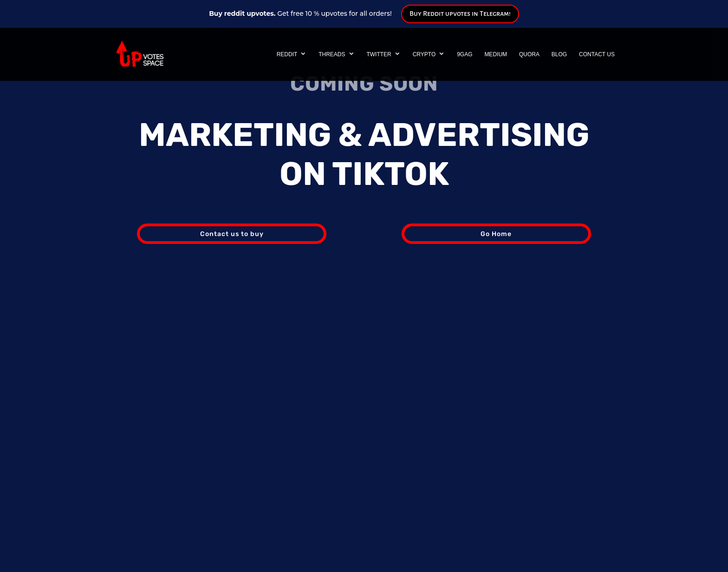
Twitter (379, 54)
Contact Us (597, 54)
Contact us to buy (232, 234)
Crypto (424, 54)
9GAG (465, 54)
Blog (559, 54)
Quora (529, 54)
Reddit (287, 54)
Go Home (496, 234)
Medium (496, 54)
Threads (332, 54)
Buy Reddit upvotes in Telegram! (460, 13)
